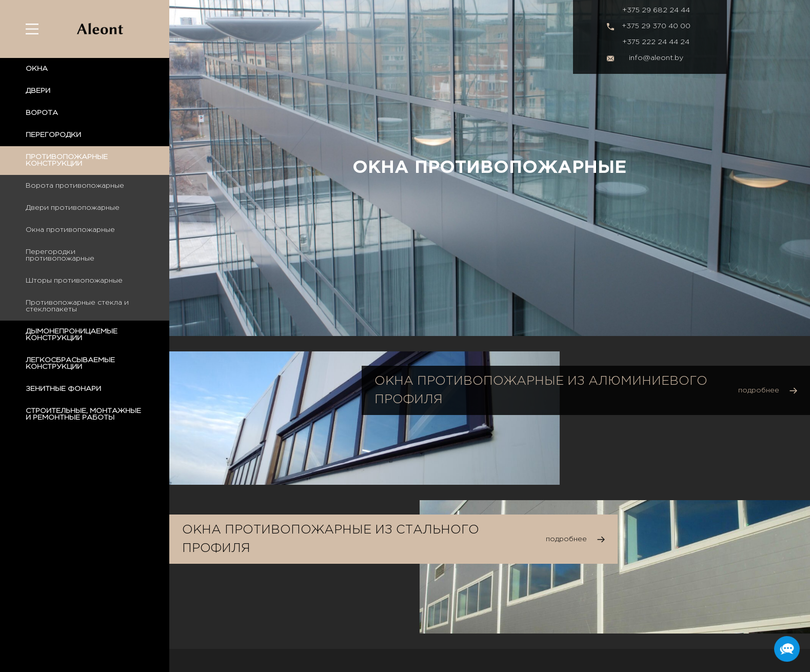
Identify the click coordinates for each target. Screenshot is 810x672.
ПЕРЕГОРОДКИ (53, 135)
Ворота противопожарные (75, 186)
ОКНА (37, 69)
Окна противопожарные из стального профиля (331, 539)
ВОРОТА (42, 113)
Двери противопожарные (73, 208)
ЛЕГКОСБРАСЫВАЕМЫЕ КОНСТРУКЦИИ (70, 363)
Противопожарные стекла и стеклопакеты (77, 306)
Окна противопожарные (70, 230)
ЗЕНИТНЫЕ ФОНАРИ (63, 389)
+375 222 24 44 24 (656, 42)
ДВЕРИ (38, 91)
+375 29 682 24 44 (656, 10)
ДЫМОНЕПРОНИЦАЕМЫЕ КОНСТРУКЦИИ (72, 335)
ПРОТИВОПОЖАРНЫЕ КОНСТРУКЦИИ (67, 160)
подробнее (759, 390)
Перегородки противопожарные (60, 255)
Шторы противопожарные (74, 281)
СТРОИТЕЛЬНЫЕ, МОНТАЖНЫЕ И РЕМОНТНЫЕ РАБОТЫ (83, 414)
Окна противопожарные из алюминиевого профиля (541, 390)
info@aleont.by (656, 58)
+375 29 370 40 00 (656, 26)
